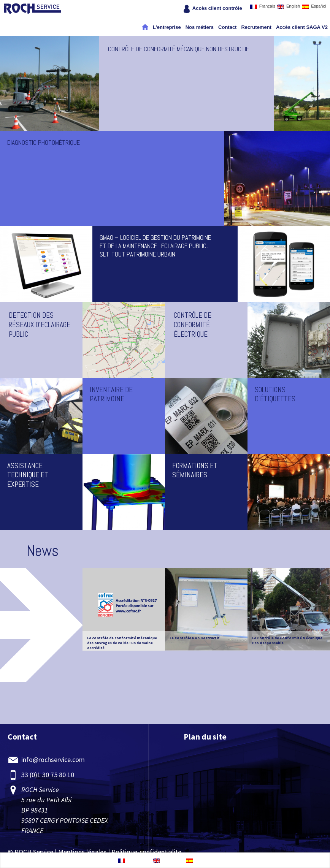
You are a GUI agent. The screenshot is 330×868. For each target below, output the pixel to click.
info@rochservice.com (53, 759)
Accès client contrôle (217, 8)
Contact (227, 27)
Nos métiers (200, 27)
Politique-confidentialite (146, 852)
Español (314, 6)
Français (263, 6)
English (289, 6)
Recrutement (256, 27)
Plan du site (205, 737)
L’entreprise (167, 27)
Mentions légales (82, 852)
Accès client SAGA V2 (302, 27)
